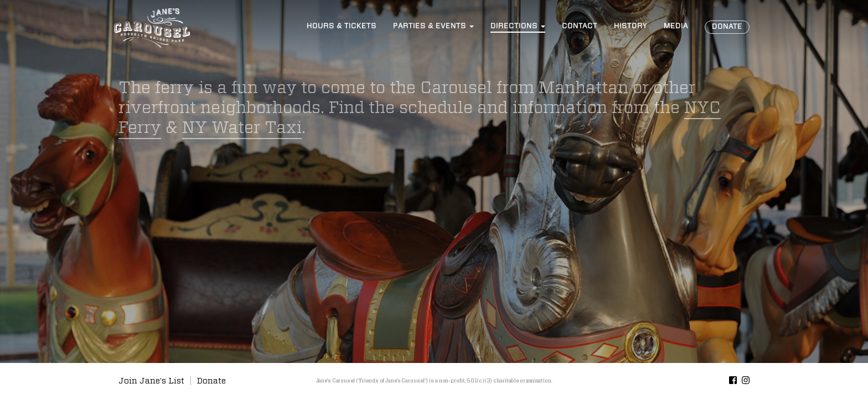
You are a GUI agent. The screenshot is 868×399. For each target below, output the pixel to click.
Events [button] (433, 26)
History (631, 26)
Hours (342, 26)
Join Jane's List (151, 381)
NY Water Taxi (242, 128)
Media (676, 26)
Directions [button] (518, 26)
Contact (580, 26)
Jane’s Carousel (152, 28)
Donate (727, 27)
